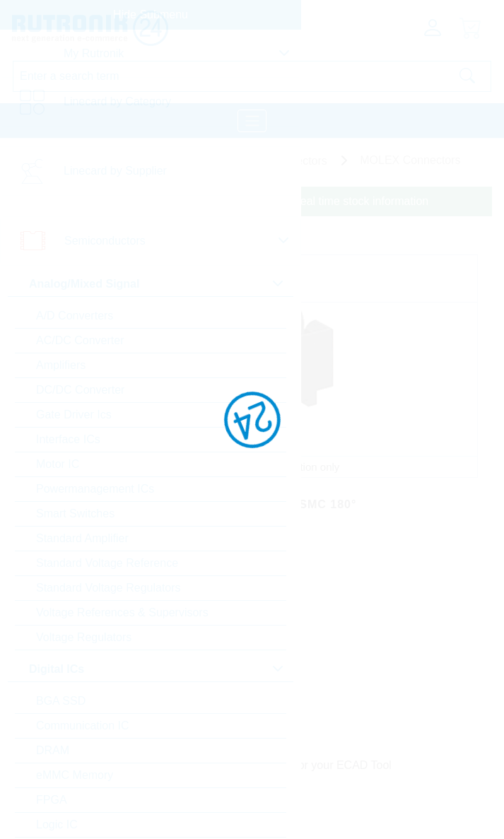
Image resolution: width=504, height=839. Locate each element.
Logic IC (57, 825)
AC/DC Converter (80, 340)
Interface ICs (68, 439)
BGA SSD (61, 701)
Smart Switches (75, 514)
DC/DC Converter (80, 390)
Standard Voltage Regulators (109, 588)
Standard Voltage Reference (107, 563)
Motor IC (58, 464)
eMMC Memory (75, 775)
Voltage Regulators (84, 637)
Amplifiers (61, 365)
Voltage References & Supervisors (122, 612)
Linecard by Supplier (115, 171)
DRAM (53, 750)
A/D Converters (75, 316)
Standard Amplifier (82, 538)
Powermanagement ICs (95, 489)
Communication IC (83, 726)
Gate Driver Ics (74, 415)
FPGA (52, 800)
